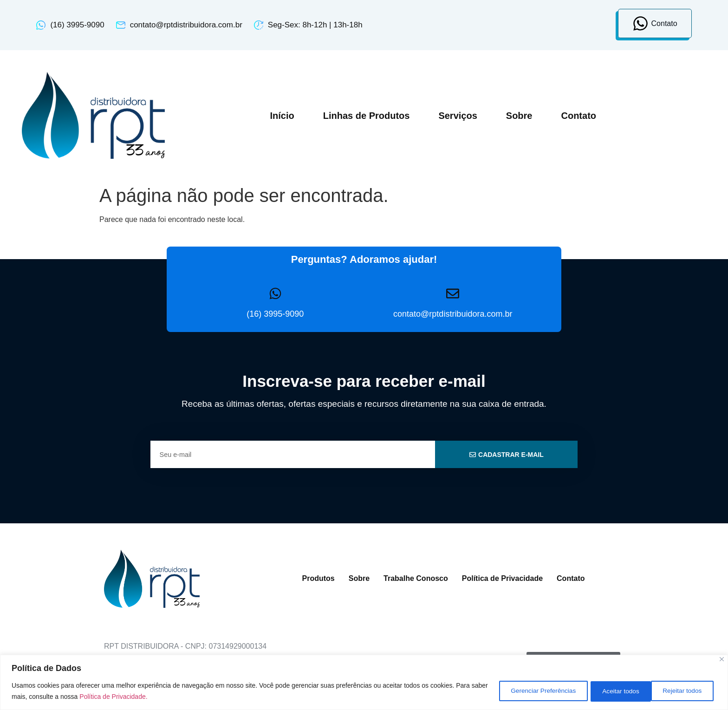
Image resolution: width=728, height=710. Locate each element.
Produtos (318, 578)
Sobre (519, 116)
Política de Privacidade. (131, 697)
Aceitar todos (684, 691)
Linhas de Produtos (367, 116)
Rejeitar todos (614, 691)
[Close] (722, 659)
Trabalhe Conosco (416, 578)
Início (282, 116)
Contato (578, 116)
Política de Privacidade (502, 578)
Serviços (458, 116)
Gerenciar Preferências (530, 691)
